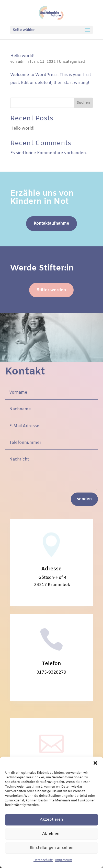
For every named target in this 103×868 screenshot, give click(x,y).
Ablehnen (52, 834)
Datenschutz (43, 860)
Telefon (52, 664)
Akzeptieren (52, 820)
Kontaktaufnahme (52, 223)
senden (84, 499)
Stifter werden (51, 290)
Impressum (64, 860)
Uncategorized (72, 62)
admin (23, 62)
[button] (95, 763)
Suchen (83, 103)
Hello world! (22, 56)
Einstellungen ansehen (52, 848)
